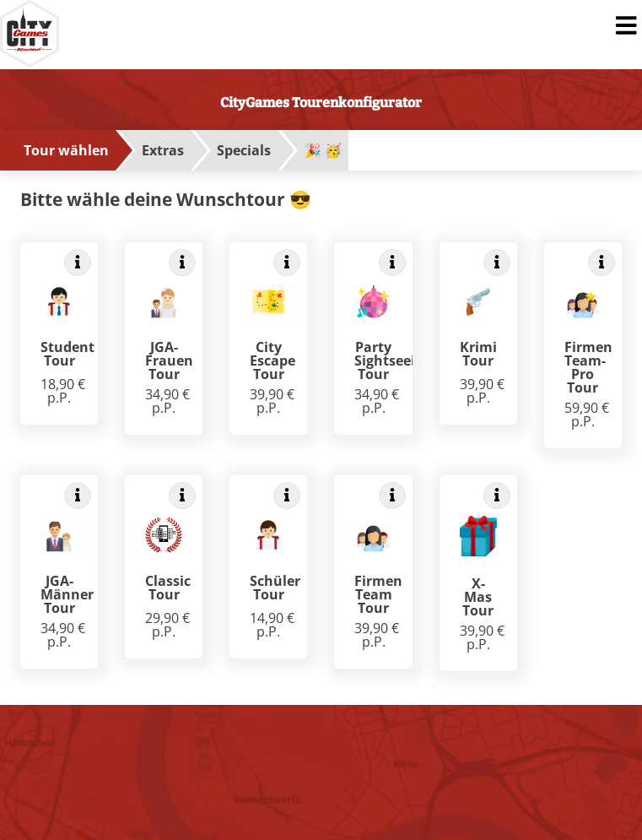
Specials (244, 150)
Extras (163, 150)
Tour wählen (66, 150)
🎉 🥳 (323, 150)
